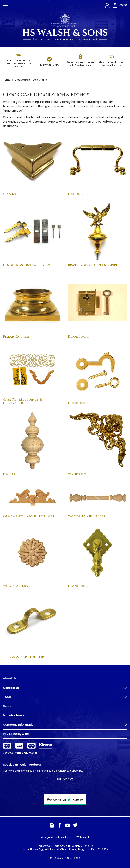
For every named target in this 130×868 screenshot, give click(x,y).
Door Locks (78, 337)
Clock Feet (12, 194)
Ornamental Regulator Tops (28, 516)
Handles (76, 194)
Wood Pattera (16, 586)
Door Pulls (78, 586)
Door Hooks (79, 403)
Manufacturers (14, 715)
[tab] (65, 691)
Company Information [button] (65, 725)
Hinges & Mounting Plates (26, 265)
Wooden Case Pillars (87, 516)
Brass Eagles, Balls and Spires (94, 265)
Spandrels (77, 474)
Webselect (83, 837)
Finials (9, 474)
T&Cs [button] (65, 697)
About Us (10, 678)
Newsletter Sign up (112, 62)
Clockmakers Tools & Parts (31, 80)
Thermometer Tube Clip (23, 657)
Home (7, 80)
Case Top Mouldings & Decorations (22, 401)
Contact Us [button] (65, 688)
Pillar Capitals (16, 337)
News (7, 706)
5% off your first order (111, 65)
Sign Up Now (65, 779)
